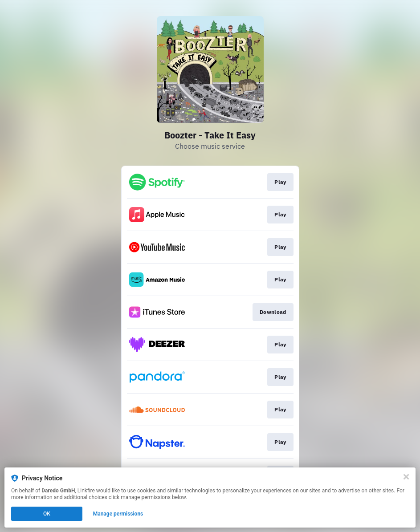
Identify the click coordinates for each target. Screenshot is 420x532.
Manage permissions (118, 514)
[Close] (406, 477)
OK (47, 514)
